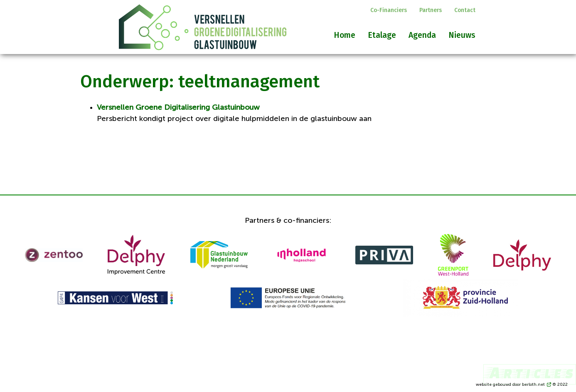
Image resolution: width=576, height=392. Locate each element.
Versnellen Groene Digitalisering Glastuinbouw (178, 108)
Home (345, 35)
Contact (465, 10)
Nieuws (462, 35)
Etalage (382, 35)
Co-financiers (389, 10)
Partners (431, 10)
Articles (530, 372)
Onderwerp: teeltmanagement (200, 81)
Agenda (422, 35)
